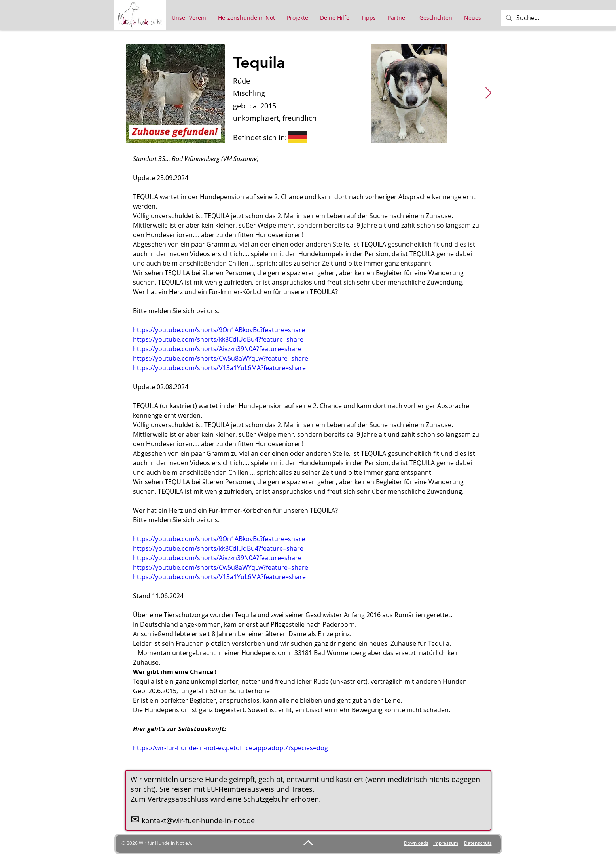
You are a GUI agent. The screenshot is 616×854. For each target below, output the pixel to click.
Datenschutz (478, 843)
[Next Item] (489, 93)
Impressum (446, 843)
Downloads (416, 843)
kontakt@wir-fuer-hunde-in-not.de (198, 820)
